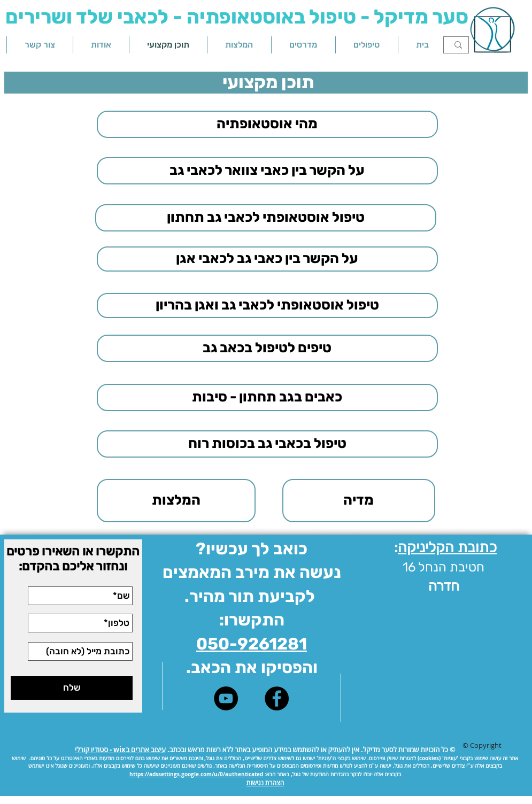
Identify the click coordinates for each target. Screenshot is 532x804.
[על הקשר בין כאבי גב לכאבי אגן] (267, 259)
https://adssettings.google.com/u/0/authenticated (196, 774)
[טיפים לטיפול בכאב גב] (267, 348)
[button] (367, 45)
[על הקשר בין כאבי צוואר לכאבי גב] (267, 171)
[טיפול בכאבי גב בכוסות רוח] (267, 444)
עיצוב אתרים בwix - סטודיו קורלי (120, 749)
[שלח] (72, 688)
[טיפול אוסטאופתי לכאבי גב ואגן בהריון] (267, 306)
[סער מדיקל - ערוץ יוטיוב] (226, 698)
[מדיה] (359, 501)
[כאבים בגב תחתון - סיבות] (267, 397)
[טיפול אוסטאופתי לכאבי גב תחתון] (266, 218)
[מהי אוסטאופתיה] (267, 124)
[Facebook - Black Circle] (277, 698)
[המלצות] (176, 501)
